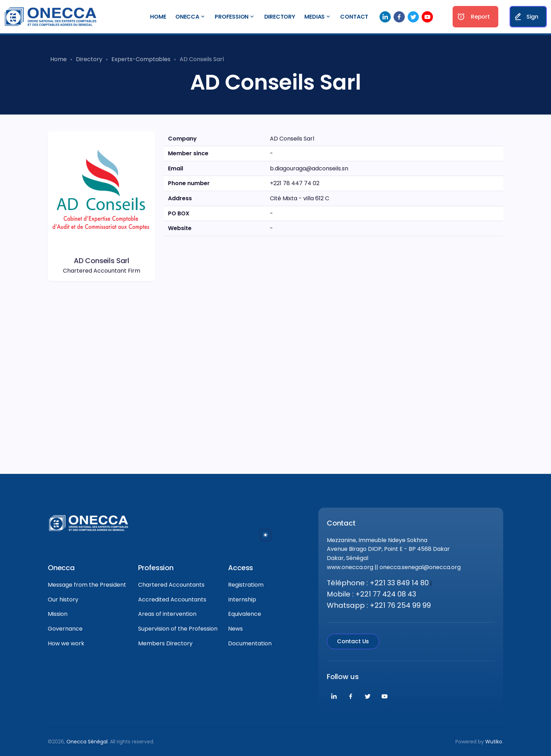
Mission (58, 614)
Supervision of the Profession (178, 629)
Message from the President (87, 585)
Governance (65, 629)
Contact (354, 17)
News (235, 629)
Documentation (250, 643)
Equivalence (245, 614)
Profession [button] (232, 17)
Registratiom (246, 585)
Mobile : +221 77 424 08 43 (371, 594)
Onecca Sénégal (87, 742)
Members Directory (165, 643)
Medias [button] (315, 17)
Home (158, 17)
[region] (333, 330)
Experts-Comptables (141, 59)
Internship (242, 599)
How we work (66, 643)
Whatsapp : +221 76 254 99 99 (379, 605)
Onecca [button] (187, 17)
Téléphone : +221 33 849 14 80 (378, 583)
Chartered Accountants (171, 585)
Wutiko (494, 742)
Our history (63, 599)
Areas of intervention (167, 614)
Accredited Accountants (172, 599)
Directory (280, 17)
